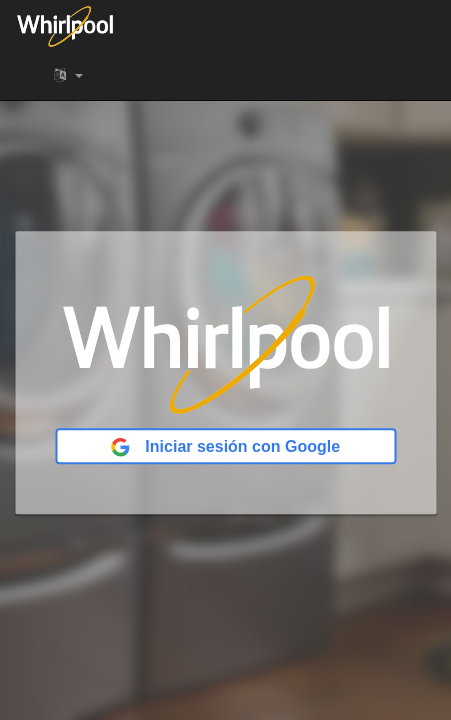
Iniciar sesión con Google (225, 448)
